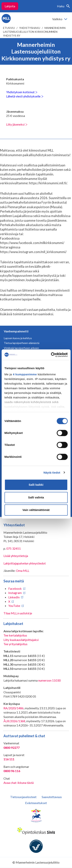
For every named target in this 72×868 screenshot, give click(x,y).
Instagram (15, 593)
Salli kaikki (36, 485)
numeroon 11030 (49, 680)
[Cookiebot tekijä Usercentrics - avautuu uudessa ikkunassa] (51, 355)
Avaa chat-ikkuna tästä (19, 783)
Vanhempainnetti (16, 331)
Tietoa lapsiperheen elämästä (22, 343)
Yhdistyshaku (30, 28)
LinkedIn (14, 597)
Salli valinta (36, 497)
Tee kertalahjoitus (15, 635)
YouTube (14, 606)
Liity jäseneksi (17, 124)
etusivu (9, 28)
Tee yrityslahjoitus (15, 644)
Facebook (15, 588)
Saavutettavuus (52, 797)
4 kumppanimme (25, 374)
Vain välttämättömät (36, 510)
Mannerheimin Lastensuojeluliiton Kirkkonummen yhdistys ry (34, 32)
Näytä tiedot (52, 473)
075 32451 (14, 548)
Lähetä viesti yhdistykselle (25, 96)
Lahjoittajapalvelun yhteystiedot (25, 563)
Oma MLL (23, 571)
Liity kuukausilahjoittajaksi (21, 640)
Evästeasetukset (36, 803)
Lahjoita (10, 6)
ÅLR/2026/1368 (14, 721)
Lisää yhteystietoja (16, 556)
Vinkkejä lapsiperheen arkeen (21, 348)
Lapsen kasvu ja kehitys (18, 338)
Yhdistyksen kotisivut (22, 92)
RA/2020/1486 (14, 708)
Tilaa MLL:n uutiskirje (18, 613)
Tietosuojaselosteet (23, 797)
